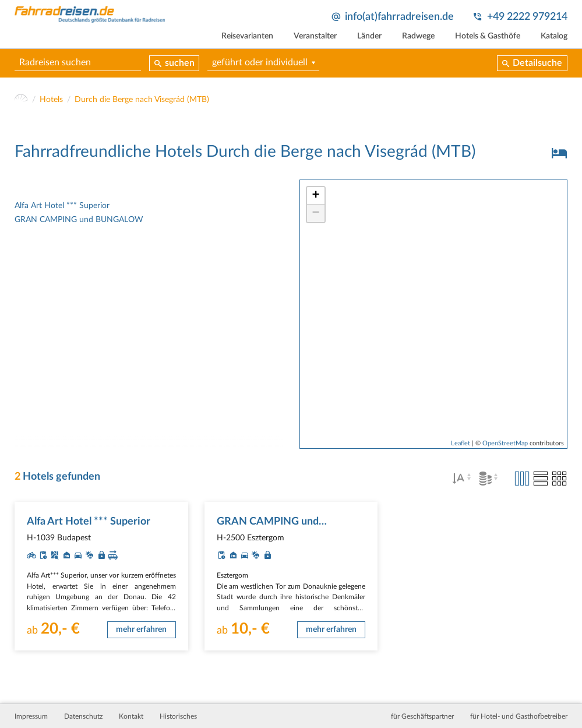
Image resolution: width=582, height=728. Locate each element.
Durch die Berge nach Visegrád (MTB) (142, 100)
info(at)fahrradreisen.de (399, 17)
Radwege (418, 36)
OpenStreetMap (505, 443)
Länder (369, 36)
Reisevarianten (247, 36)
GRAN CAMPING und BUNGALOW (79, 220)
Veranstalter (315, 36)
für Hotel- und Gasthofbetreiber (519, 716)
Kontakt (131, 716)
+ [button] (315, 196)
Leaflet (461, 443)
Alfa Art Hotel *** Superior (62, 206)
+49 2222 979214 (527, 17)
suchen (180, 63)
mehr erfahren (141, 629)
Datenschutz (83, 716)
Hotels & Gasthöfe (488, 36)
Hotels (51, 100)
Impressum (31, 716)
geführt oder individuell (260, 62)
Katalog (554, 36)
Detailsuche (537, 63)
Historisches (178, 716)
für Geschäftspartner (422, 716)
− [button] (315, 213)
